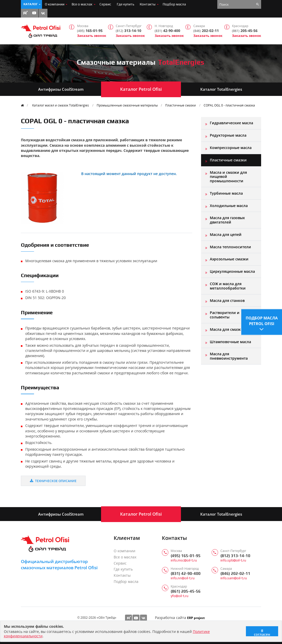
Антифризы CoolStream (61, 89)
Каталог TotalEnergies (221, 89)
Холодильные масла (229, 206)
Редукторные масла (228, 135)
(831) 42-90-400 (186, 573)
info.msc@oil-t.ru (184, 560)
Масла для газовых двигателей (227, 220)
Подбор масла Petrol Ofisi (262, 320)
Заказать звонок (92, 36)
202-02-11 (206, 31)
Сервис (105, 4)
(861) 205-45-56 (186, 591)
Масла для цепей (226, 234)
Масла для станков (227, 300)
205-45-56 (245, 31)
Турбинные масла (226, 193)
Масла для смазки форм (232, 329)
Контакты (148, 4)
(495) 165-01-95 (186, 556)
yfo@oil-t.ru (180, 596)
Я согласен (262, 632)
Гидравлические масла (231, 123)
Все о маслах (82, 4)
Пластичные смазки (181, 105)
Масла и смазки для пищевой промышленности (228, 177)
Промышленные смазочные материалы (127, 105)
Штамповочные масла (230, 342)
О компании (55, 4)
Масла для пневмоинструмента (229, 356)
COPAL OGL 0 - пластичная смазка (229, 105)
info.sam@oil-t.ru (234, 578)
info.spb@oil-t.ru (233, 560)
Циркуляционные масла (232, 271)
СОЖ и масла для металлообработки (228, 286)
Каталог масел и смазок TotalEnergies (61, 105)
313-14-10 (128, 31)
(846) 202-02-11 (235, 573)
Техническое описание (53, 481)
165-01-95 (90, 31)
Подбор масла (174, 4)
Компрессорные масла (231, 148)
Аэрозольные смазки (229, 259)
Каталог (31, 4)
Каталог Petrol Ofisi (141, 89)
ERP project (196, 618)
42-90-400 (167, 31)
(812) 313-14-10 (235, 556)
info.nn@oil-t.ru (183, 578)
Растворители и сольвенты (225, 315)
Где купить (126, 4)
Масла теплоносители (230, 247)
